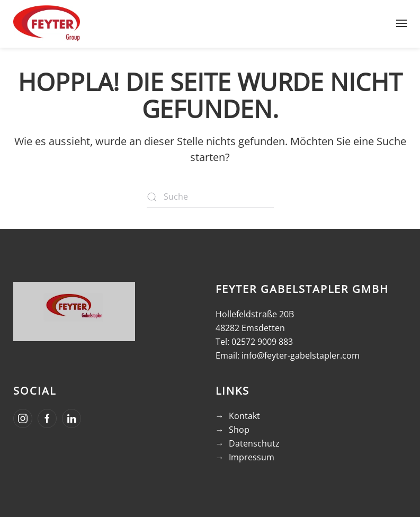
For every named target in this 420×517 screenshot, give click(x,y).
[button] (401, 23)
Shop (239, 430)
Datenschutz (254, 443)
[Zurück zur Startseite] (47, 23)
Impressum (252, 457)
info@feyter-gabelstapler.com (301, 355)
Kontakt (244, 416)
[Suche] (210, 197)
